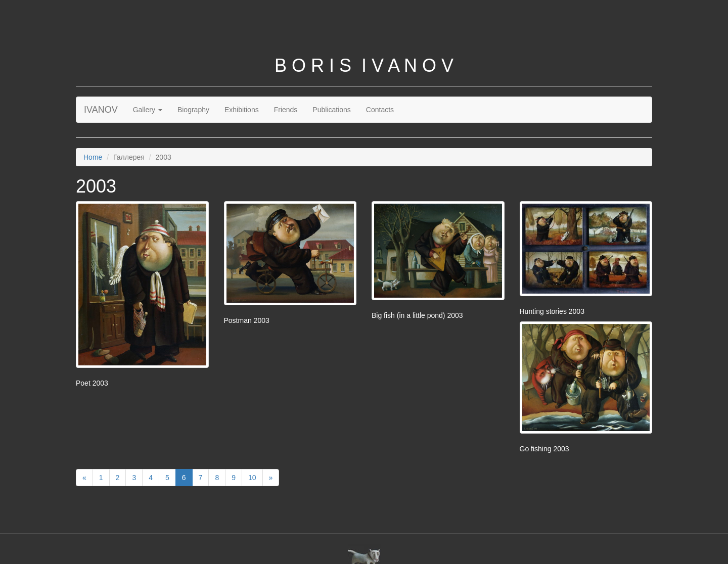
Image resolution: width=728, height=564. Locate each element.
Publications (332, 110)
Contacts (380, 110)
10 (252, 478)
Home (93, 157)
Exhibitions (242, 110)
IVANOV (101, 110)
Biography (193, 110)
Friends (286, 110)
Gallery (148, 110)
